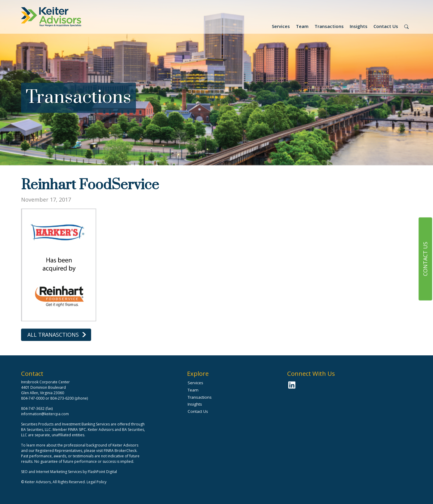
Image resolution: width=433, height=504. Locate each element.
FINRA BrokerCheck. (121, 451)
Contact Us (386, 26)
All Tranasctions (53, 335)
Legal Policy (97, 482)
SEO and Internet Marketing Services (52, 472)
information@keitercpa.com (45, 414)
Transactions (329, 26)
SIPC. (83, 430)
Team (302, 26)
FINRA (73, 430)
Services (281, 26)
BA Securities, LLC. (36, 430)
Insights (359, 26)
